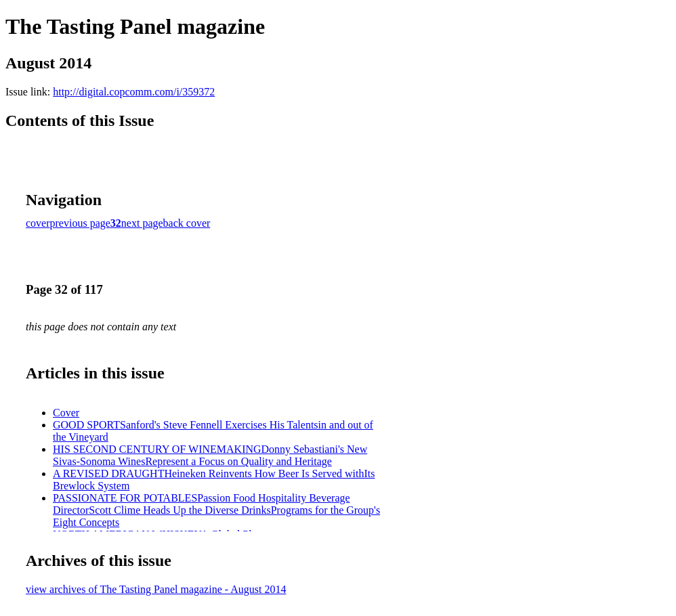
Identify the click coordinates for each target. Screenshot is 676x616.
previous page (80, 223)
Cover (66, 413)
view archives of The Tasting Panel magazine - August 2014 (156, 589)
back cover (187, 223)
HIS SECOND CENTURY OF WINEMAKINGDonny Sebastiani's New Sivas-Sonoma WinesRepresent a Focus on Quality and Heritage (210, 455)
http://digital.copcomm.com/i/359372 (134, 92)
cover (38, 223)
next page (142, 223)
